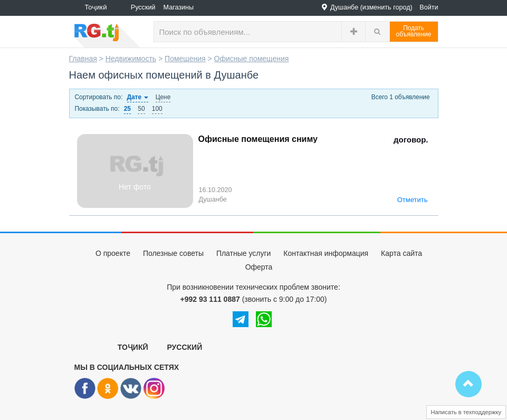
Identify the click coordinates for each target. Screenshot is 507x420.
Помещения (185, 59)
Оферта (259, 267)
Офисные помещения (252, 59)
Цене (163, 97)
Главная (83, 59)
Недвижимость (131, 59)
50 (141, 109)
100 (157, 109)
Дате (138, 97)
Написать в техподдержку (466, 412)
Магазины (179, 7)
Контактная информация (326, 253)
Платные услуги (244, 253)
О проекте (113, 253)
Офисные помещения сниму (258, 139)
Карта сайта (401, 253)
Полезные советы (173, 253)
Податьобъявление (414, 31)
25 (127, 109)
